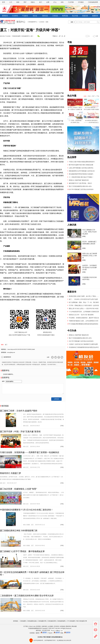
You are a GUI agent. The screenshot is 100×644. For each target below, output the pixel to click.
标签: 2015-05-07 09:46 (31, 504)
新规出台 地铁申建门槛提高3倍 (79, 180)
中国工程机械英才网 (81, 621)
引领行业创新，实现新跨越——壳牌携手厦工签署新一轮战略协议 (30, 452)
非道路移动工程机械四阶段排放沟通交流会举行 (84, 347)
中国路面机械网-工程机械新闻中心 (21, 36)
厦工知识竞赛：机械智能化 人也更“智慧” (19, 489)
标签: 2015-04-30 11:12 (34, 525)
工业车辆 (71, 2)
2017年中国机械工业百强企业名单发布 (81, 189)
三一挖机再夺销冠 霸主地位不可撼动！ (81, 177)
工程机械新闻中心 (32, 22)
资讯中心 (21, 22)
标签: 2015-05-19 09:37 (31, 426)
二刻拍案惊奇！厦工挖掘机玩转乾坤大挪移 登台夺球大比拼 (27, 596)
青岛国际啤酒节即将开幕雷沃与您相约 (81, 174)
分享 (97, 36)
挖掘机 (17, 124)
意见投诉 (57, 626)
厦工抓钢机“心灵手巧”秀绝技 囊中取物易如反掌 (22, 551)
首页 (4, 2)
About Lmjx (32, 626)
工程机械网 (23, 621)
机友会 (35, 16)
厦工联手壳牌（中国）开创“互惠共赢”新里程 (20, 432)
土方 (11, 2)
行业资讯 (15, 16)
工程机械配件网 (42, 621)
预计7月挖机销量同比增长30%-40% (80, 186)
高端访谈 (85, 16)
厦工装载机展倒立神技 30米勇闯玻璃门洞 (19, 531)
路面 (18, 2)
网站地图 (74, 626)
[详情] (62, 426)
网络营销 (68, 626)
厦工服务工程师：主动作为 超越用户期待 (19, 411)
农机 (62, 2)
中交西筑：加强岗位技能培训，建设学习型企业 (84, 318)
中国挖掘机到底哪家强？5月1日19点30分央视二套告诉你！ (27, 510)
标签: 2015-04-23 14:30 (34, 611)
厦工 (32, 36)
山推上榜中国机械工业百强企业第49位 (81, 168)
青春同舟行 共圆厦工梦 (10, 473)
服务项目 (45, 626)
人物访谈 (72, 225)
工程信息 (55, 16)
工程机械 (42, 46)
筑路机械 (58, 637)
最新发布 (72, 292)
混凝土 (33, 2)
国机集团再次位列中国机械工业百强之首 (82, 171)
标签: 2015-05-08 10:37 (8, 483)
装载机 (6, 281)
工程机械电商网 (93, 2)
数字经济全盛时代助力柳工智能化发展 (81, 165)
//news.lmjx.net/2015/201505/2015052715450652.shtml (21, 349)
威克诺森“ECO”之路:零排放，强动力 (80, 183)
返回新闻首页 (7, 357)
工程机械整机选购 (32, 621)
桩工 (41, 2)
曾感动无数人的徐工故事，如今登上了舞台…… (84, 296)
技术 (38, 281)
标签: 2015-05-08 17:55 (31, 467)
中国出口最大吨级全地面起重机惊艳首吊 (82, 162)
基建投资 (95, 16)
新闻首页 (5, 16)
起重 (48, 2)
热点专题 (75, 16)
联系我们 (39, 626)
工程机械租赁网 (51, 621)
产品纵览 (25, 16)
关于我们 (26, 626)
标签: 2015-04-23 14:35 (31, 590)
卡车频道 (81, 2)
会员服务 (51, 626)
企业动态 (42, 22)
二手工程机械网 (71, 621)
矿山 (55, 2)
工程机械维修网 (61, 621)
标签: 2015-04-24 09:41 (34, 546)
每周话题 (65, 16)
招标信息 (45, 16)
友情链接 (62, 626)
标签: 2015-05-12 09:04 (31, 447)
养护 (25, 2)
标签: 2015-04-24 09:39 (31, 566)
